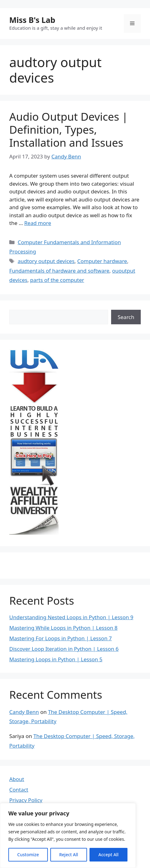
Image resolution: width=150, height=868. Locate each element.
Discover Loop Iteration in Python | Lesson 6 (64, 649)
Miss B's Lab (32, 20)
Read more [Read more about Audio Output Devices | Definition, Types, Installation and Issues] (38, 223)
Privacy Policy (26, 800)
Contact (19, 790)
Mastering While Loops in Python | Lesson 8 (63, 628)
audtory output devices (46, 261)
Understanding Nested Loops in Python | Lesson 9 (71, 617)
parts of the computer (57, 280)
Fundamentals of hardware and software (59, 271)
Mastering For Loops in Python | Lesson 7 (60, 638)
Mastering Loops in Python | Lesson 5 (56, 659)
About (17, 779)
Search (126, 317)
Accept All (108, 855)
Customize (28, 855)
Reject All (69, 855)
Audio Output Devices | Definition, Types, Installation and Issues (69, 130)
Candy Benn (24, 712)
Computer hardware (102, 261)
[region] (68, 836)
